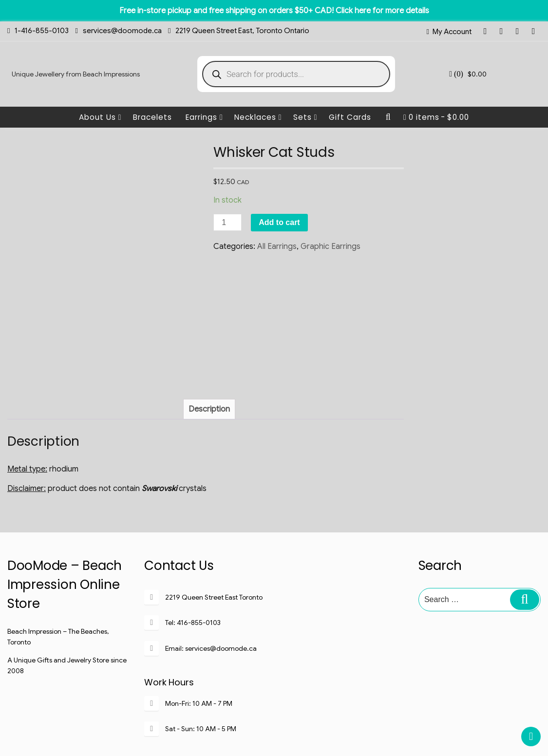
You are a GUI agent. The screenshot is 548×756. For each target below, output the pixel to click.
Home (160, 725)
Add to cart (279, 222)
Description (209, 330)
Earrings (204, 117)
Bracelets (152, 117)
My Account (452, 32)
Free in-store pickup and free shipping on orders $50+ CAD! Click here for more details (274, 11)
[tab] (209, 330)
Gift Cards (350, 117)
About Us (100, 117)
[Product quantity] (227, 222)
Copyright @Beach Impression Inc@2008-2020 (274, 743)
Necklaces (258, 117)
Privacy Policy (312, 725)
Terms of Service (370, 725)
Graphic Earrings (331, 246)
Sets (305, 117)
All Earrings (277, 246)
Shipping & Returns (253, 725)
